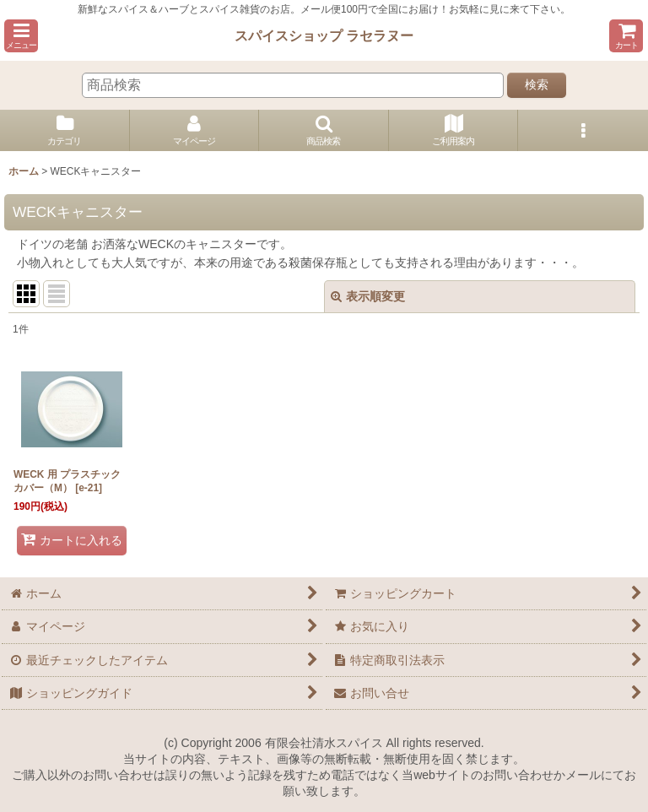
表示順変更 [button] (368, 296)
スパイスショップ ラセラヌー (324, 35)
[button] (21, 36)
